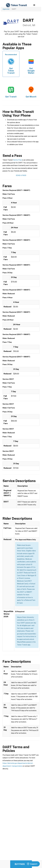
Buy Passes (21, 864)
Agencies (6, 9)
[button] (34, 5)
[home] (16, 5)
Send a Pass (18, 160)
